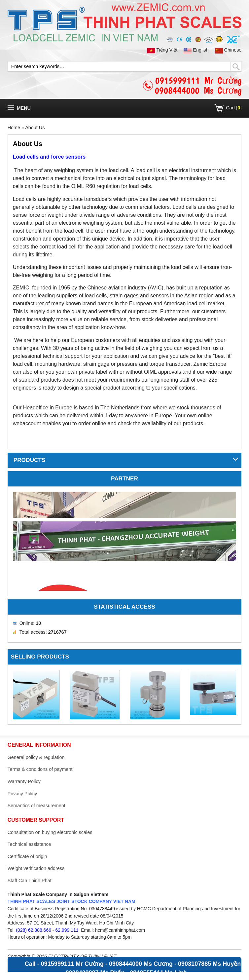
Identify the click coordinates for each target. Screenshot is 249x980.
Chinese (228, 50)
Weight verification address (36, 868)
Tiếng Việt (163, 50)
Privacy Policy (22, 794)
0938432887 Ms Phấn (95, 973)
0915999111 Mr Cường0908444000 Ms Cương (198, 85)
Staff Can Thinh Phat (30, 881)
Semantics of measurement (36, 806)
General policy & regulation (36, 757)
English (197, 50)
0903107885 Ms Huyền (209, 964)
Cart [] (234, 108)
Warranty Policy (24, 781)
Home (14, 128)
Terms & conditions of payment (40, 769)
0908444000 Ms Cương (141, 964)
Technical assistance (29, 844)
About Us (35, 128)
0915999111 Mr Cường (72, 964)
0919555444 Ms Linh (159, 973)
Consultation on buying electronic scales (50, 832)
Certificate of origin (27, 856)
